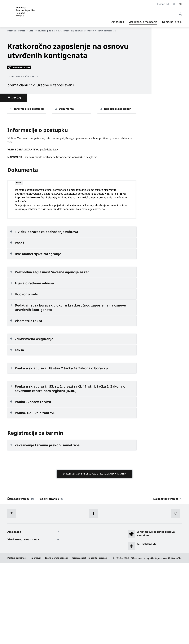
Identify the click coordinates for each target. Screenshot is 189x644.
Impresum (36, 638)
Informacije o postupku (29, 189)
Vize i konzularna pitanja (143, 22)
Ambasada (118, 22)
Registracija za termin (118, 189)
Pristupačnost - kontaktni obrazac (89, 638)
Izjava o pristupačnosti (57, 638)
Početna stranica (17, 31)
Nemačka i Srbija (172, 22)
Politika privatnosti (17, 638)
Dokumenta (66, 189)
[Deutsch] (174, 4)
